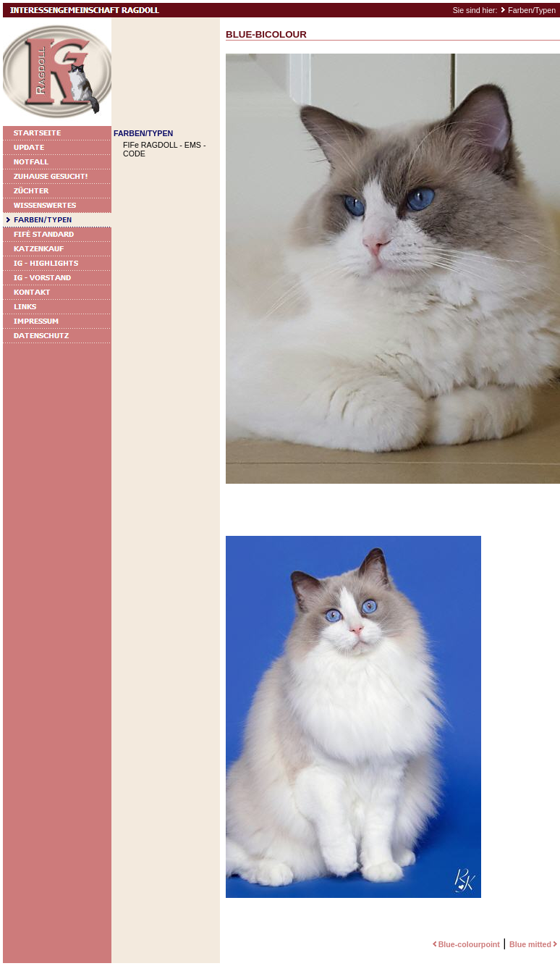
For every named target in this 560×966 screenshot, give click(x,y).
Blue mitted (535, 944)
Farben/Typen (532, 10)
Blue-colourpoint (465, 944)
